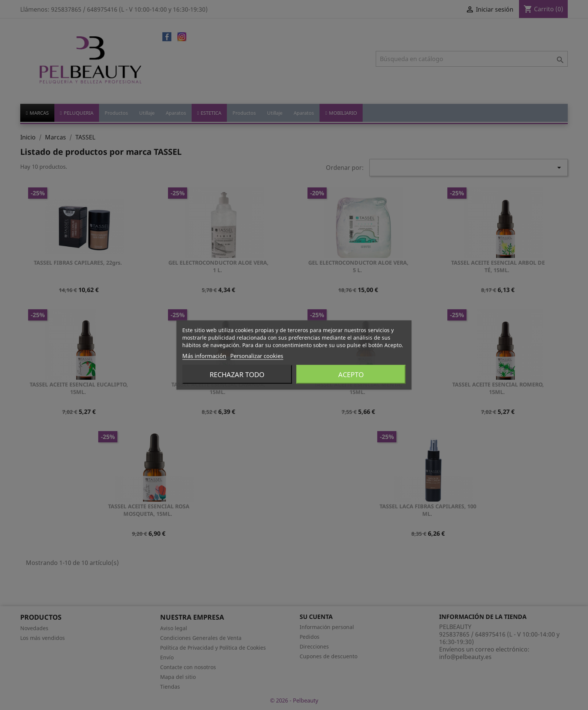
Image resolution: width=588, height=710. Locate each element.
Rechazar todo (237, 374)
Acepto (351, 374)
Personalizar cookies (257, 356)
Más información (204, 356)
